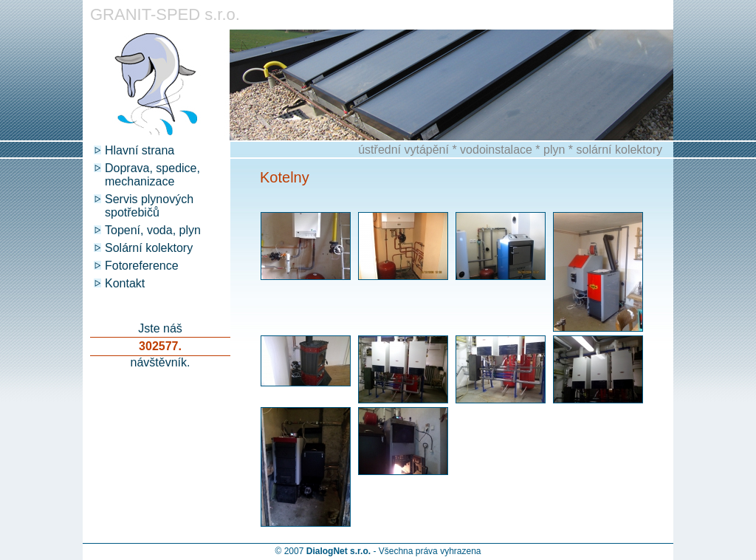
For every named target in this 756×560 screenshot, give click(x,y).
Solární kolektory (149, 248)
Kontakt (125, 283)
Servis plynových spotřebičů (149, 206)
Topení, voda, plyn (153, 230)
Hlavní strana (140, 150)
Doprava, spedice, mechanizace (152, 175)
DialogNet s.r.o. (339, 551)
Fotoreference (142, 266)
